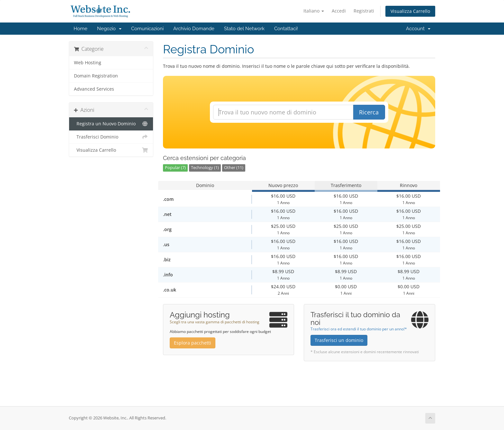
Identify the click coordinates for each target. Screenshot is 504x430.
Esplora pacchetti (193, 343)
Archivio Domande (194, 29)
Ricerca (369, 112)
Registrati (364, 11)
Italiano (314, 11)
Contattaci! (286, 29)
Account (418, 29)
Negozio (109, 29)
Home (81, 29)
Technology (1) (205, 168)
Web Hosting (88, 63)
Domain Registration (96, 76)
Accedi (339, 11)
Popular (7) (175, 168)
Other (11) (234, 168)
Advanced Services (94, 89)
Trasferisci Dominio (111, 137)
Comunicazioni (147, 29)
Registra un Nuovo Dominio (111, 124)
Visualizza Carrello (410, 11)
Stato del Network (244, 29)
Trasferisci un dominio (339, 340)
